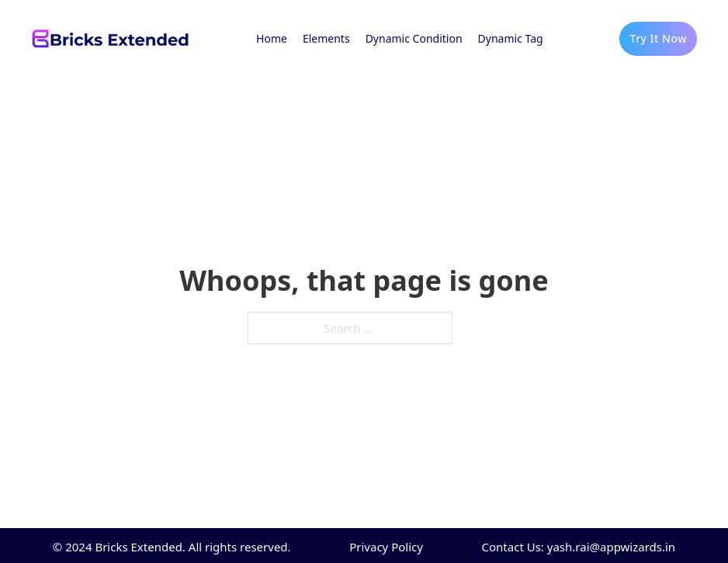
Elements (326, 38)
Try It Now (658, 38)
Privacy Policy (386, 547)
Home (272, 38)
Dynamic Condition (414, 38)
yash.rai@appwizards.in (611, 547)
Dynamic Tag (511, 38)
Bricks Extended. (140, 547)
